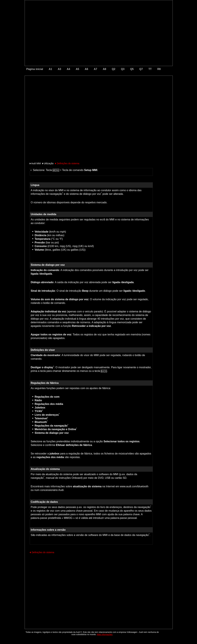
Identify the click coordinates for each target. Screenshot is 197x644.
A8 (104, 69)
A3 (59, 69)
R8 (159, 69)
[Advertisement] (76, 90)
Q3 (123, 69)
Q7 (141, 69)
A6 (86, 69)
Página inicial (35, 69)
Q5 (132, 69)
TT (150, 69)
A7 (95, 69)
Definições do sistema (68, 163)
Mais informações (105, 634)
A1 (50, 69)
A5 (77, 69)
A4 (68, 69)
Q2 (114, 69)
